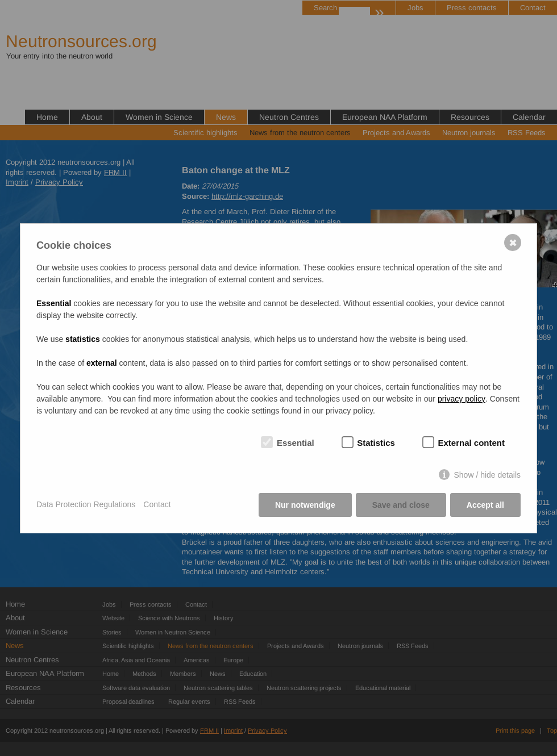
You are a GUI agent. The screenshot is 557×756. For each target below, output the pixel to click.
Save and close (401, 505)
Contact (157, 504)
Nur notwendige (305, 505)
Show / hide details (487, 475)
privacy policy (462, 399)
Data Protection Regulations (86, 504)
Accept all (485, 505)
